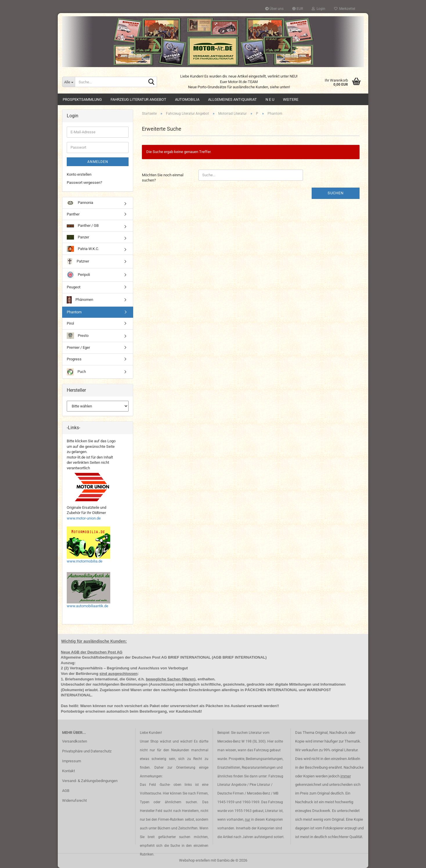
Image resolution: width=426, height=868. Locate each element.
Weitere (291, 99)
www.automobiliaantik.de (87, 606)
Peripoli (78, 275)
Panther (73, 214)
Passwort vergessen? (84, 183)
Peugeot (74, 287)
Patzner (78, 262)
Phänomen (80, 300)
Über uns (274, 9)
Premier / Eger (78, 347)
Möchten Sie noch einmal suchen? (163, 178)
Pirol (70, 323)
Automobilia (187, 99)
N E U (270, 99)
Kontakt (68, 771)
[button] (298, 9)
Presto (78, 336)
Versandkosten (75, 741)
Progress (74, 359)
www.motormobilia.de (85, 561)
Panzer (78, 237)
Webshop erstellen (194, 860)
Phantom (74, 312)
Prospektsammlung (82, 99)
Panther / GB (83, 225)
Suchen (336, 193)
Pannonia (80, 203)
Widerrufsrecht (74, 800)
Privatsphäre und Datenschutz (87, 751)
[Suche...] (68, 82)
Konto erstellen (79, 174)
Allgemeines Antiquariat (232, 99)
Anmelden (98, 162)
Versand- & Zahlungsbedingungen (90, 781)
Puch (76, 372)
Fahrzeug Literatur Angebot (138, 99)
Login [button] (318, 9)
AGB (66, 791)
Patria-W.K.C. (83, 249)
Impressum (72, 761)
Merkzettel (345, 9)
